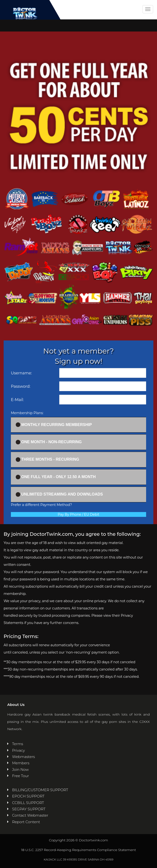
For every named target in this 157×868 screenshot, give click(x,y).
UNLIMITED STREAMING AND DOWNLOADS (59, 494)
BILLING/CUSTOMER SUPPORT (40, 790)
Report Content (26, 822)
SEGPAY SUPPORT (29, 809)
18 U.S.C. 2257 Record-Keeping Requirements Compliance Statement (78, 850)
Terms (18, 744)
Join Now (20, 769)
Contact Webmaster (30, 815)
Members (21, 763)
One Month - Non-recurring (49, 442)
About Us (16, 705)
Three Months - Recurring (47, 460)
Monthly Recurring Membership (54, 425)
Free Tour (21, 776)
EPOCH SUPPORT (28, 796)
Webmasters (23, 757)
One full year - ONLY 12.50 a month (56, 477)
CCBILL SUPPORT (28, 803)
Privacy (19, 750)
